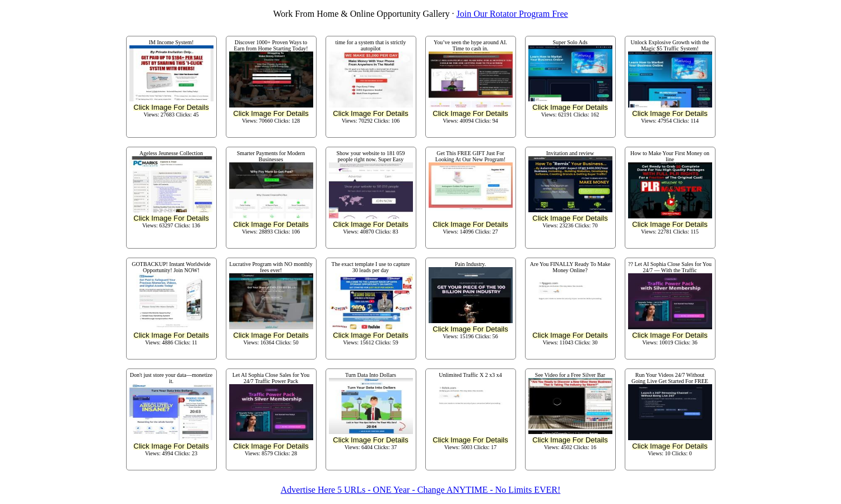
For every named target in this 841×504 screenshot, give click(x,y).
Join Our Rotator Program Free (512, 14)
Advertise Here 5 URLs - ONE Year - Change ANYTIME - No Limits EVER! (421, 490)
